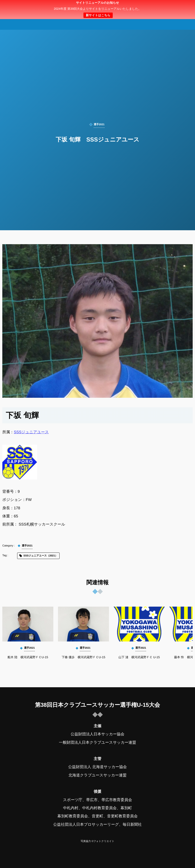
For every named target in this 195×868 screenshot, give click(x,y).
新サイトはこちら (98, 15)
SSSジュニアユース (31, 432)
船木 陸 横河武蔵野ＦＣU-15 (28, 657)
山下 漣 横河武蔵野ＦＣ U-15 (139, 657)
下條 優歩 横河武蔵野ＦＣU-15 (83, 657)
